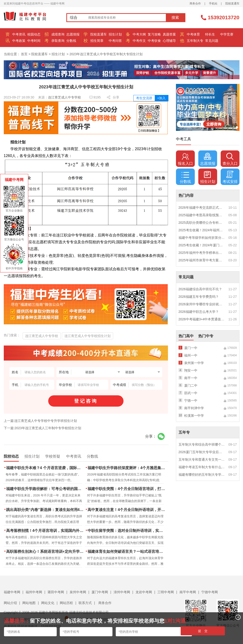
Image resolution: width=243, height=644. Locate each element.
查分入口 (230, 159)
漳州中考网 (122, 592)
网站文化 (48, 603)
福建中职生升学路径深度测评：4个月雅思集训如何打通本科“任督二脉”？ (127, 468)
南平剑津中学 (194, 408)
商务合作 (195, 4)
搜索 (175, 18)
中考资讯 (19, 34)
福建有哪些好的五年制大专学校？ (202, 475)
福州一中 (191, 355)
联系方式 (85, 603)
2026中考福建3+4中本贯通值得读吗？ (202, 319)
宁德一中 (191, 401)
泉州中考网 (78, 592)
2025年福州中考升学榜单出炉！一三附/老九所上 (202, 253)
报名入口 (185, 159)
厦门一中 (191, 348)
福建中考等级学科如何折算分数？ (202, 238)
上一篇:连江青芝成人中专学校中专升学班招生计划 (40, 421)
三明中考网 (166, 592)
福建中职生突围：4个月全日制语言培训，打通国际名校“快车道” (127, 489)
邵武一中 (191, 393)
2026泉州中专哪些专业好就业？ (202, 304)
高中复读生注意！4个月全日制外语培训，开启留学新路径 (127, 510)
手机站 (213, 4)
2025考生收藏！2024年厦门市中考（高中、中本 (202, 245)
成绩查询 (58, 34)
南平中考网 (188, 592)
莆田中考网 (56, 592)
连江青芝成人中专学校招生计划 (88, 336)
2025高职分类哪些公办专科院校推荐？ (202, 223)
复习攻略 (154, 34)
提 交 (203, 631)
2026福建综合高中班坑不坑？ (200, 289)
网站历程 (66, 603)
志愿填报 (73, 34)
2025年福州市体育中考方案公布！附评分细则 (202, 260)
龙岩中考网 (144, 592)
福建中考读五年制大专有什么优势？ (202, 467)
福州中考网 (34, 592)
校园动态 (34, 34)
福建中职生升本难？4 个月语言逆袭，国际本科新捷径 (45, 468)
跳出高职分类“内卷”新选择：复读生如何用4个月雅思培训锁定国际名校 (45, 510)
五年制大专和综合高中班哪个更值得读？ (202, 444)
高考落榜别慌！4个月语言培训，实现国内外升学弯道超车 (45, 531)
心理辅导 (169, 41)
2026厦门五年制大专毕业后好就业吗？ (202, 452)
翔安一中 (191, 370)
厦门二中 (191, 385)
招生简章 (97, 41)
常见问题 (212, 41)
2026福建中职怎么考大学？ (199, 312)
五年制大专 (195, 41)
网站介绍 (10, 603)
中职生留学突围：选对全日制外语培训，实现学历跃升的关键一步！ (127, 531)
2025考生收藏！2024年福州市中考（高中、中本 (202, 230)
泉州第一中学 (194, 363)
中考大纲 (139, 34)
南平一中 (191, 378)
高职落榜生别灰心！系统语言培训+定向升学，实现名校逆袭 (45, 552)
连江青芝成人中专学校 (64, 97)
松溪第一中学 (194, 416)
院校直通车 (232, 4)
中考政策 (19, 41)
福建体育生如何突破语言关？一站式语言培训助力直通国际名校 (127, 552)
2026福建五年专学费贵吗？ (199, 297)
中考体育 (193, 34)
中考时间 (34, 41)
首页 (24, 54)
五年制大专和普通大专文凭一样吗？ (202, 459)
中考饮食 (154, 41)
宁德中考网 (210, 592)
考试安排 (230, 177)
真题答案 (169, 34)
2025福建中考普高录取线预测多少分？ (202, 215)
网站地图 (29, 603)
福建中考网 (12, 592)
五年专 (184, 432)
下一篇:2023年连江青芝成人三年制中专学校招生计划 (42, 428)
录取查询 (58, 41)
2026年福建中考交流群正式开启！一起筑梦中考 (202, 208)
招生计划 (115, 34)
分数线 (71, 41)
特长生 (210, 34)
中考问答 (115, 41)
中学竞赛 (227, 34)
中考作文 (139, 41)
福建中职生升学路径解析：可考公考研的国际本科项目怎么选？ (45, 489)
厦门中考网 (100, 592)
